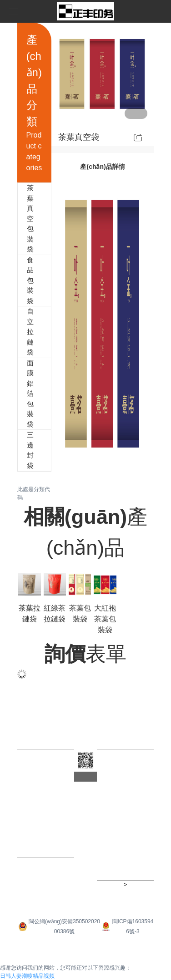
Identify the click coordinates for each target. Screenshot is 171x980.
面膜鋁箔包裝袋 (22, 394)
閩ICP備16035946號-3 (127, 926)
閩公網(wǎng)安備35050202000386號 (59, 926)
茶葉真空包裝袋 (22, 219)
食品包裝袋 (22, 281)
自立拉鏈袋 (22, 332)
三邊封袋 (22, 450)
